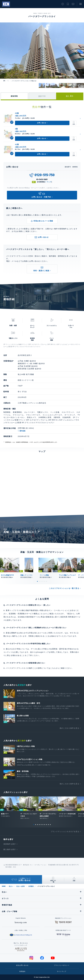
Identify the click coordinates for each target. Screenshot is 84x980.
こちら (53, 668)
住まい (11, 886)
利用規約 (22, 971)
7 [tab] (45, 825)
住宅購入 (31, 886)
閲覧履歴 (63, 4)
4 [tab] (43, 581)
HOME (4, 886)
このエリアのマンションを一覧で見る (64, 588)
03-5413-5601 (42, 179)
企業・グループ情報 (9, 911)
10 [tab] (50, 825)
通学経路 (23, 431)
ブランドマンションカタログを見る (65, 832)
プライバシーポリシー (62, 965)
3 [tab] (41, 581)
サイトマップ (62, 971)
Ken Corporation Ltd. (6, 4)
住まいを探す (21, 886)
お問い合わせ (73, 4)
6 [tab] (47, 581)
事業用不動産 (7, 905)
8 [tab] (47, 825)
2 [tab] (39, 581)
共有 (74, 881)
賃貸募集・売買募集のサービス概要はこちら (27, 614)
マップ (49, 182)
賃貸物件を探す (10, 844)
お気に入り (68, 4)
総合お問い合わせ (22, 965)
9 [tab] (48, 825)
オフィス (5, 898)
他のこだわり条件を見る (69, 728)
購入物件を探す (10, 849)
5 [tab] (45, 581)
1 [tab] (37, 581)
